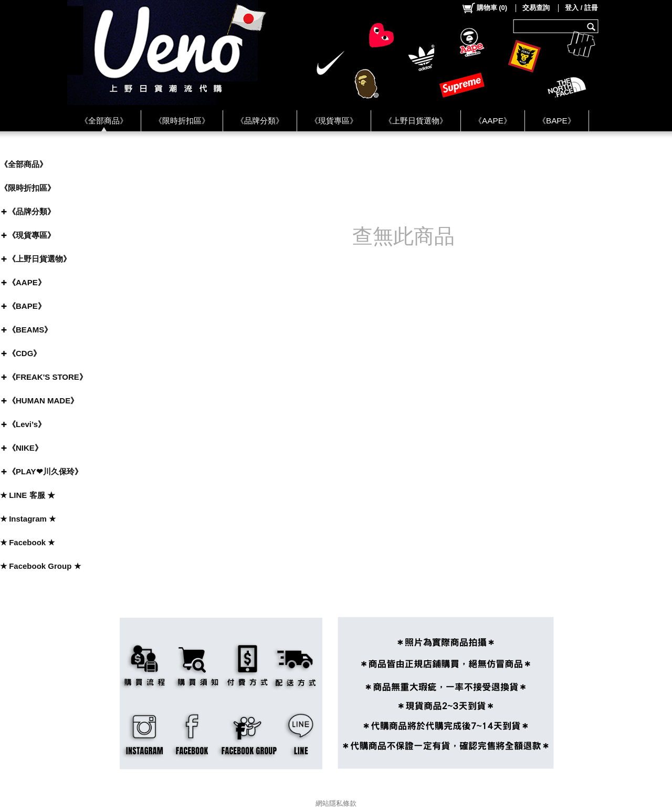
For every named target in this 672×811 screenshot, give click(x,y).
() (484, 8)
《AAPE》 (493, 121)
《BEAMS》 (30, 330)
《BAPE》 (557, 121)
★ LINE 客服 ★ (28, 495)
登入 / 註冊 (581, 8)
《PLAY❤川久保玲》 (45, 471)
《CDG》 (24, 353)
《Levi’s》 (27, 424)
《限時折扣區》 (182, 121)
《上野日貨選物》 (416, 121)
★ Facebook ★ (27, 542)
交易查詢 (536, 8)
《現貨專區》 (334, 121)
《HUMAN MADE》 (43, 401)
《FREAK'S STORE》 (48, 377)
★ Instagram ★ (28, 519)
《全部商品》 (104, 121)
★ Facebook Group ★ (40, 566)
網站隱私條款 (336, 803)
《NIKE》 (25, 448)
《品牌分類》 (260, 121)
